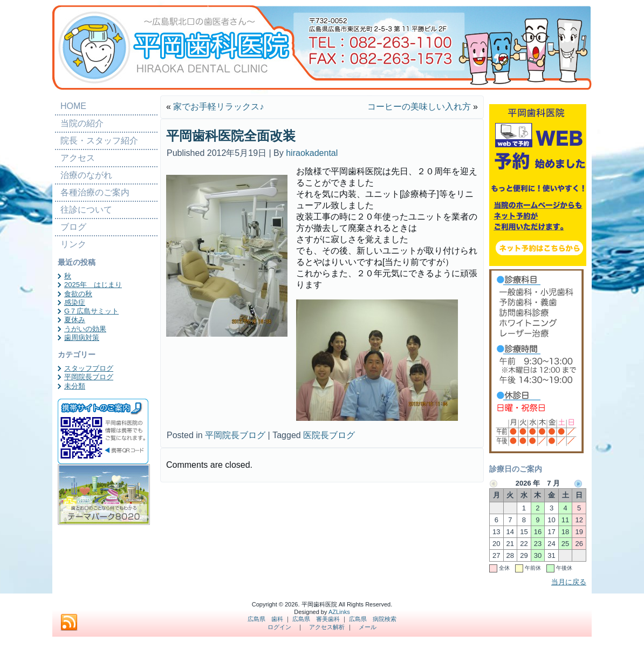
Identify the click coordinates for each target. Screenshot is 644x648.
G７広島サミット (91, 311)
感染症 (75, 302)
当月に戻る (569, 582)
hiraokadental (312, 153)
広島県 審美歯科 (316, 619)
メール (368, 627)
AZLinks (339, 612)
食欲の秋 (78, 294)
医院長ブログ (329, 435)
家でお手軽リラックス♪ (218, 107)
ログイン (279, 627)
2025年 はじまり (93, 285)
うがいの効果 (85, 329)
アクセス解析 (327, 627)
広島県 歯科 (265, 619)
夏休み (75, 320)
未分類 (75, 386)
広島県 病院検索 (373, 619)
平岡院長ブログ (89, 377)
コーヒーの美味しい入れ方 (419, 107)
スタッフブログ (89, 368)
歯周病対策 (82, 337)
